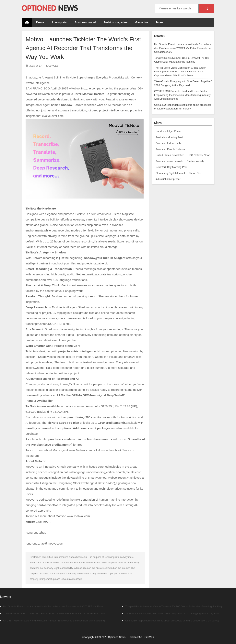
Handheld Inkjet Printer (169, 131)
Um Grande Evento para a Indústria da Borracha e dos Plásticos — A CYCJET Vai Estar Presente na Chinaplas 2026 (183, 48)
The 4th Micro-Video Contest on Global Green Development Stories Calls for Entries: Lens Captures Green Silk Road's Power (180, 72)
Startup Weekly (195, 161)
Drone (40, 22)
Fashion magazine (116, 22)
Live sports (59, 22)
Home (27, 22)
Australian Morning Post (169, 137)
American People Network (170, 149)
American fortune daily (168, 143)
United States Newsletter (170, 155)
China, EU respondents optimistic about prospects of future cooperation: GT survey (171, 621)
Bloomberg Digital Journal (170, 173)
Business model (85, 22)
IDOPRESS (52, 66)
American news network (169, 161)
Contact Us (136, 637)
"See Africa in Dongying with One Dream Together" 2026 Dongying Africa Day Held (171, 613)
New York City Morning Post (171, 167)
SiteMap (149, 637)
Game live (142, 22)
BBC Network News (199, 155)
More (159, 22)
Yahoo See (195, 173)
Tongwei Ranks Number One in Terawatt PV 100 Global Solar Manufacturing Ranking (172, 606)
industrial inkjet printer (168, 179)
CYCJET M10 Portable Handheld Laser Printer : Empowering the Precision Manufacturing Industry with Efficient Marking (182, 95)
